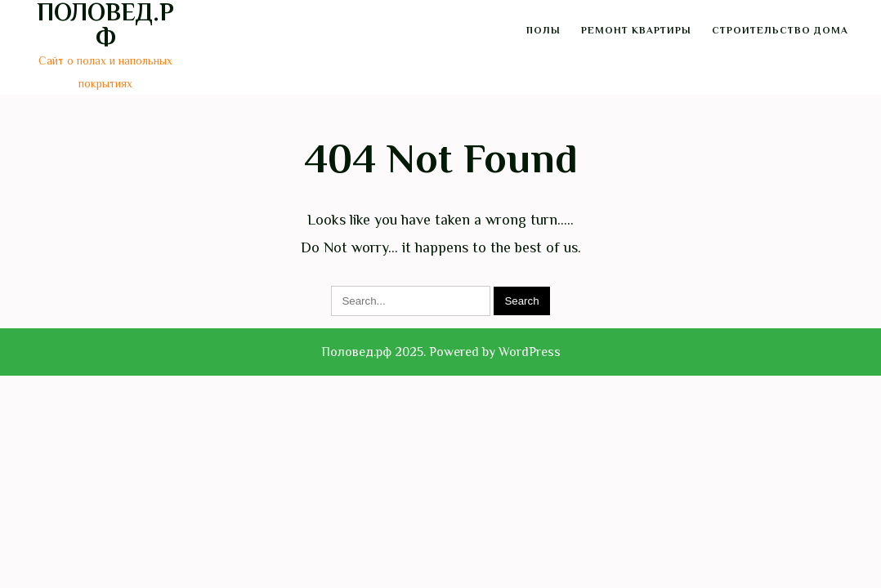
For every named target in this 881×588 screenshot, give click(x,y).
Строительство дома (780, 30)
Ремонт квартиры (636, 30)
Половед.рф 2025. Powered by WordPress (441, 352)
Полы (543, 30)
